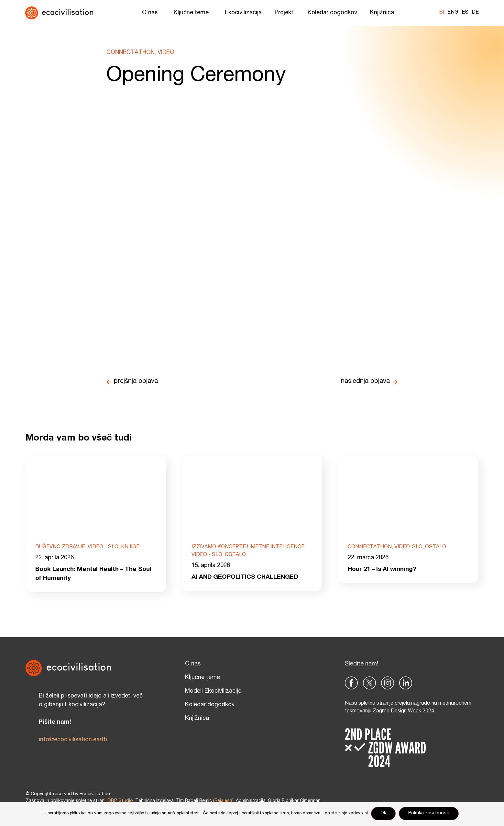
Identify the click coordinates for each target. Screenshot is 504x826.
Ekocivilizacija (243, 13)
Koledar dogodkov (332, 13)
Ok (384, 814)
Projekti (285, 13)
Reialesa (223, 802)
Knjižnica (384, 13)
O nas (151, 13)
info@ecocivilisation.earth (73, 741)
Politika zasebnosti (430, 814)
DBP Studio (120, 802)
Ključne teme (193, 13)
